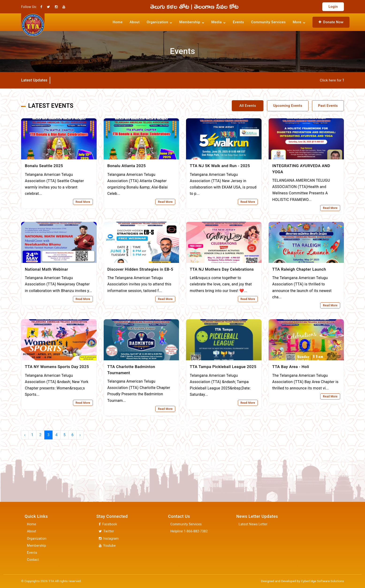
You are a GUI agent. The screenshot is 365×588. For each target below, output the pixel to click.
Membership (36, 546)
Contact (33, 560)
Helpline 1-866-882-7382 (189, 531)
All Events (248, 106)
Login (333, 7)
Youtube (107, 546)
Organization (37, 538)
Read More (83, 202)
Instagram (109, 539)
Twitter (106, 531)
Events (239, 22)
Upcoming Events (288, 106)
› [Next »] (80, 435)
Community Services (268, 22)
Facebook (108, 524)
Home (118, 22)
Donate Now (331, 22)
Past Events (328, 106)
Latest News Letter (253, 524)
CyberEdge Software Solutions (322, 581)
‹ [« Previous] (25, 435)
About (135, 22)
